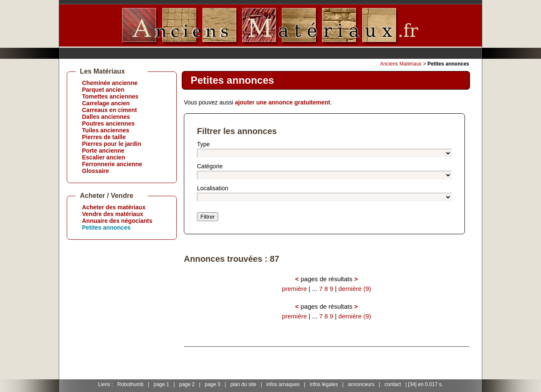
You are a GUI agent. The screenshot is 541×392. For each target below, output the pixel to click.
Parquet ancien (103, 90)
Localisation (213, 188)
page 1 (161, 384)
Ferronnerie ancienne (112, 164)
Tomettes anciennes (110, 96)
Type (203, 144)
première (294, 289)
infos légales (324, 384)
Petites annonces (106, 228)
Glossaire (96, 171)
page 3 (213, 384)
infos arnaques (283, 384)
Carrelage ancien (106, 103)
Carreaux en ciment (109, 110)
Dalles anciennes (106, 117)
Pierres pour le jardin (112, 144)
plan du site (243, 384)
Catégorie (210, 166)
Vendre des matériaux (113, 214)
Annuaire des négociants (117, 221)
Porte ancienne (103, 151)
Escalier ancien (104, 157)
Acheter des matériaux (114, 207)
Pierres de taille (104, 137)
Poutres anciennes (108, 123)
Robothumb (131, 384)
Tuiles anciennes (106, 130)
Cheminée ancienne (110, 83)
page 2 (187, 384)
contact (393, 384)
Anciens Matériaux (401, 64)
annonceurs (361, 384)
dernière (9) (355, 289)
